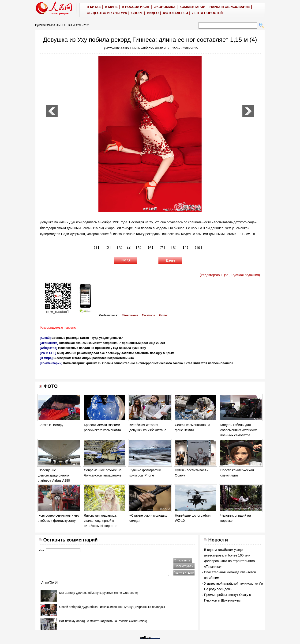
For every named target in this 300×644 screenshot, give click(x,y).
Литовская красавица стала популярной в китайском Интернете (100, 520)
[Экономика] (49, 343)
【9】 (186, 248)
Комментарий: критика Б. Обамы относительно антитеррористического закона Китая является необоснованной (148, 363)
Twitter (163, 315)
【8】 (174, 248)
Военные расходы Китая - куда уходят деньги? (87, 338)
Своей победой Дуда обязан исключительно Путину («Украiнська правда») (112, 607)
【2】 (108, 248)
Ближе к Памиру (51, 425)
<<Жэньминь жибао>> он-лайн (144, 48)
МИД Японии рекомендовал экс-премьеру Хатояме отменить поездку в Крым (116, 353)
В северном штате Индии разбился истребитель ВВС (94, 358)
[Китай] (45, 338)
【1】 (96, 248)
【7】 (162, 248)
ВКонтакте (130, 315)
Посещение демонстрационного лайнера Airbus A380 (54, 475)
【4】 (129, 248)
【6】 (150, 248)
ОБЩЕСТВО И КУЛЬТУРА (73, 25)
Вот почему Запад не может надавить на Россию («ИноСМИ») (103, 621)
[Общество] (49, 348)
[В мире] (46, 358)
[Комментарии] (51, 363)
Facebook (148, 315)
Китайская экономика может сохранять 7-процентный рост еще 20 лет (112, 343)
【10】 (198, 248)
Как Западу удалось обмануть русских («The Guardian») (99, 593)
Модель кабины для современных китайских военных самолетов (239, 430)
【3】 (120, 248)
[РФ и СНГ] (48, 353)
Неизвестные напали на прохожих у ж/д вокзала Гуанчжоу (102, 348)
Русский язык (44, 25)
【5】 (139, 248)
